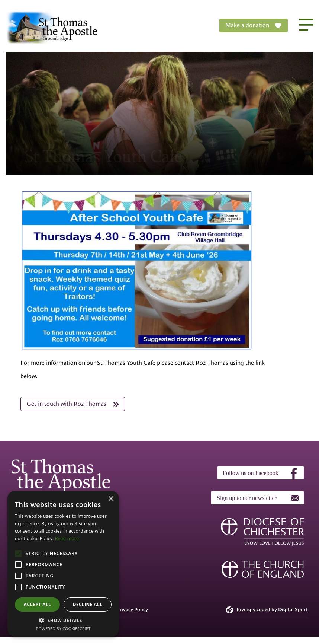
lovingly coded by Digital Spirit (267, 610)
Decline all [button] (88, 604)
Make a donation (254, 25)
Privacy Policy (132, 610)
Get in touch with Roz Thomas (73, 404)
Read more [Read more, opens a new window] (67, 538)
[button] (63, 620)
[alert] (63, 564)
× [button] (111, 499)
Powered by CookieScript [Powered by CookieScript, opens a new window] (63, 629)
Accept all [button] (38, 604)
